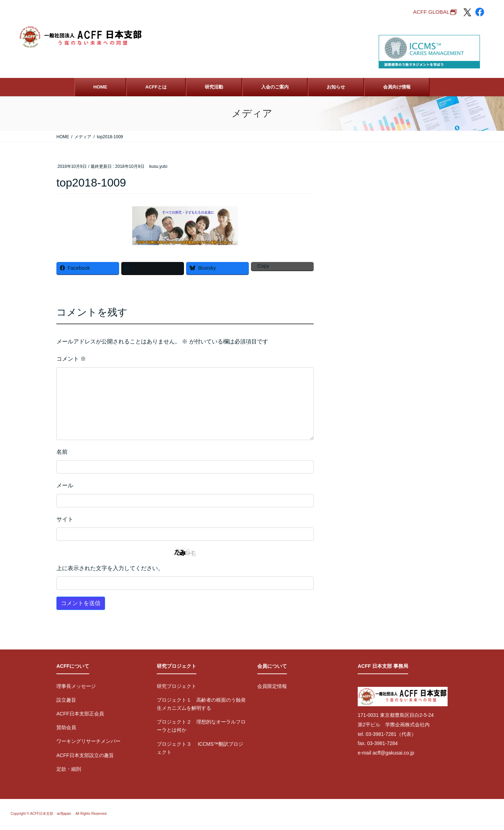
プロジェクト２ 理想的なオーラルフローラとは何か (201, 726)
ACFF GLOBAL (431, 12)
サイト (65, 519)
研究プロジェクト (177, 686)
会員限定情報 (272, 686)
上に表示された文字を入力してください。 (110, 568)
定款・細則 (69, 769)
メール (65, 485)
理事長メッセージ (76, 686)
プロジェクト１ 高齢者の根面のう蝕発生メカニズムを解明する (201, 704)
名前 (62, 452)
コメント (71, 359)
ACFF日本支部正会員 (80, 714)
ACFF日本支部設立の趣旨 (85, 755)
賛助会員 (66, 727)
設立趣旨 (66, 700)
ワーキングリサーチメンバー (88, 741)
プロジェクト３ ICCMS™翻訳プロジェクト (200, 748)
